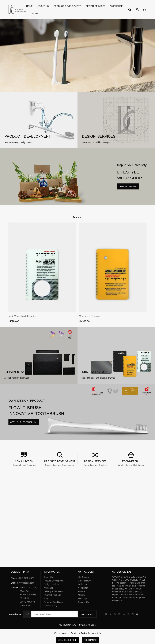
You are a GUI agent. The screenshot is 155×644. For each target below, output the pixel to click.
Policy (84, 633)
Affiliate (81, 595)
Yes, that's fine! (68, 640)
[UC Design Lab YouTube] (137, 614)
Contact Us (83, 602)
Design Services (96, 6)
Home (29, 6)
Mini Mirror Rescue (89, 316)
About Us (43, 6)
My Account (84, 577)
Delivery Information (53, 591)
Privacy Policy (50, 605)
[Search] (130, 10)
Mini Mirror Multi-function (22, 316)
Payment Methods (52, 595)
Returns (82, 591)
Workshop (116, 6)
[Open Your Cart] (144, 10)
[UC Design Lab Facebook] (106, 614)
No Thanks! (90, 640)
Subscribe (87, 614)
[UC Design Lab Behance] (124, 614)
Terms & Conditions (53, 602)
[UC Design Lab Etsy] (128, 614)
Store (35, 13)
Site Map (82, 598)
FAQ (46, 598)
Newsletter (83, 588)
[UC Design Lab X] (110, 614)
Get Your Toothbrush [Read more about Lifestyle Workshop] (24, 422)
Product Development (67, 6)
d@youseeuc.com (26, 583)
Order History (84, 581)
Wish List (82, 584)
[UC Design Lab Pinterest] (119, 614)
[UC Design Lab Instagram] (115, 614)
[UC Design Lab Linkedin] (133, 614)
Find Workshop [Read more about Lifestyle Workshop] (128, 187)
